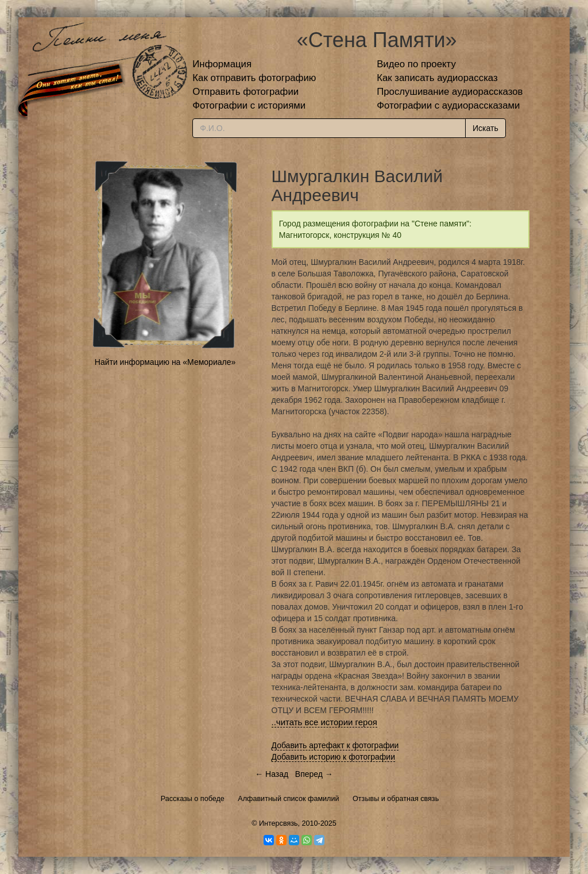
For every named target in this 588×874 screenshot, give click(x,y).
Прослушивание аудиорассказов (450, 92)
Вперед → (314, 774)
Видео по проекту (416, 64)
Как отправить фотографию (254, 78)
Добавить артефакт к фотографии (335, 745)
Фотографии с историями (249, 105)
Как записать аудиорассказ (437, 78)
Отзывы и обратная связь (396, 799)
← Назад (272, 774)
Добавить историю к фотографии (334, 757)
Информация (222, 64)
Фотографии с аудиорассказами (448, 105)
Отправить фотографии (245, 92)
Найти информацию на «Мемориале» (165, 362)
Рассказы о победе (193, 799)
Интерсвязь (278, 823)
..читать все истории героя (324, 722)
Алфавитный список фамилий (288, 799)
